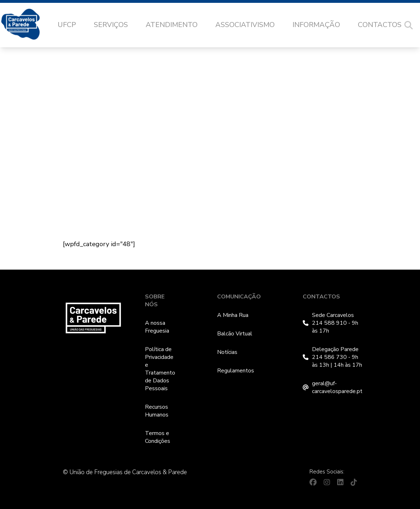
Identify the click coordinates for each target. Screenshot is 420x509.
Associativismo (245, 25)
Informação (316, 25)
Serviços (111, 25)
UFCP (67, 25)
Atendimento (172, 25)
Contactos (380, 25)
